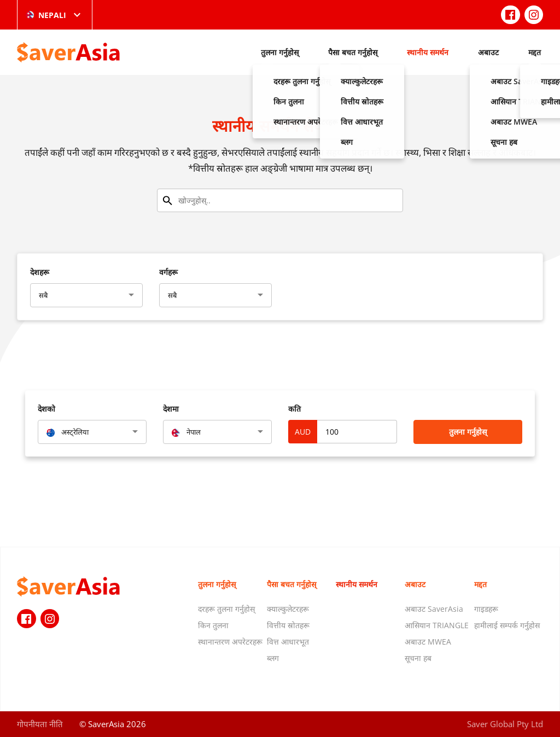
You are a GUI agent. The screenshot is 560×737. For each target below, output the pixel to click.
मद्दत (535, 52)
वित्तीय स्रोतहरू (288, 625)
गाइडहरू (486, 609)
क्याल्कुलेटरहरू (288, 609)
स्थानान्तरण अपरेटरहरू (230, 642)
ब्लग (273, 658)
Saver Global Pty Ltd (505, 724)
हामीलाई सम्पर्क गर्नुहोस (507, 625)
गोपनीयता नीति (40, 724)
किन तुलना (213, 625)
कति (294, 409)
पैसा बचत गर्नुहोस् (353, 52)
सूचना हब (418, 658)
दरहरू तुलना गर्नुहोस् (226, 609)
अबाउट (488, 52)
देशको (46, 409)
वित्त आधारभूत (288, 642)
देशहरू (40, 272)
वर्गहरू (168, 272)
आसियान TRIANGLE (437, 625)
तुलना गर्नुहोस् (280, 52)
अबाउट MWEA (428, 642)
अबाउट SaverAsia (434, 609)
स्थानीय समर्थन (428, 52)
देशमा (171, 409)
